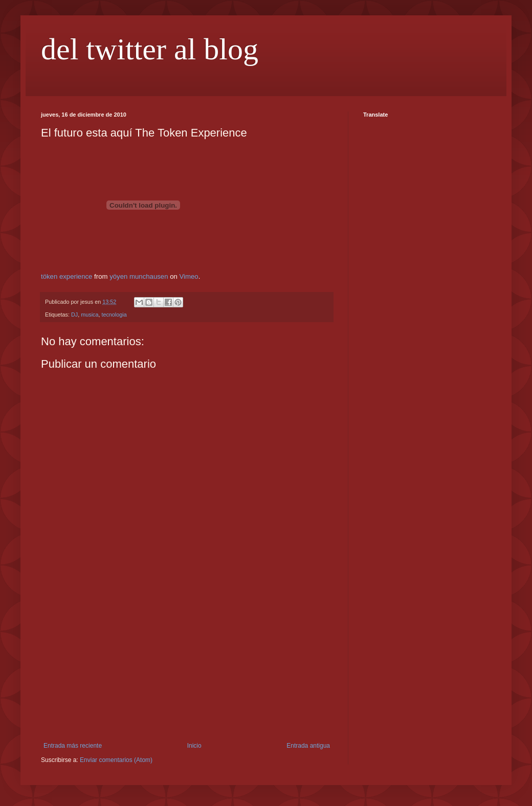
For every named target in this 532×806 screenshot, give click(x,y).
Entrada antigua (308, 746)
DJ (74, 315)
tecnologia (114, 315)
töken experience (66, 276)
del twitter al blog (150, 49)
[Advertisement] (187, 665)
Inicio (194, 746)
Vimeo (189, 276)
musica (90, 315)
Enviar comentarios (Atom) (116, 760)
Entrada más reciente (73, 746)
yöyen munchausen (139, 276)
